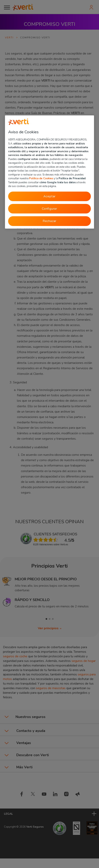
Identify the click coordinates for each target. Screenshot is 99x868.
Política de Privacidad (72, 179)
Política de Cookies (41, 179)
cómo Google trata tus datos (58, 182)
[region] (49, 172)
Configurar (49, 209)
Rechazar (49, 221)
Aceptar (50, 196)
